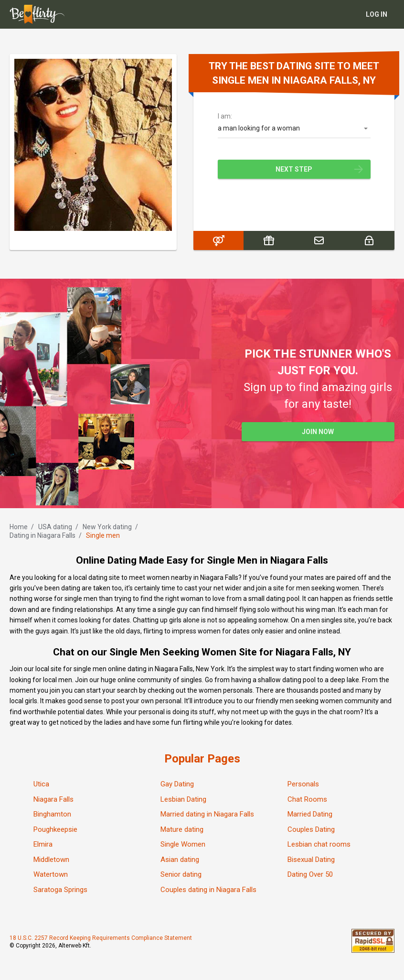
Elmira (43, 844)
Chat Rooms (307, 799)
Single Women (183, 844)
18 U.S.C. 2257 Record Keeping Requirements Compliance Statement (101, 938)
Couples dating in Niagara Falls (208, 890)
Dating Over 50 (310, 874)
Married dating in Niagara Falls (207, 814)
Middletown (51, 860)
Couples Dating (311, 829)
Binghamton (52, 814)
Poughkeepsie (55, 829)
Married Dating (310, 814)
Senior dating (181, 874)
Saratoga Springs (60, 890)
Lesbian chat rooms (319, 844)
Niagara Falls (53, 799)
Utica (41, 784)
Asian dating (180, 860)
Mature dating (182, 829)
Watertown (51, 874)
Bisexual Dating (311, 860)
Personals (303, 784)
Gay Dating (177, 784)
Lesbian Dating (183, 799)
